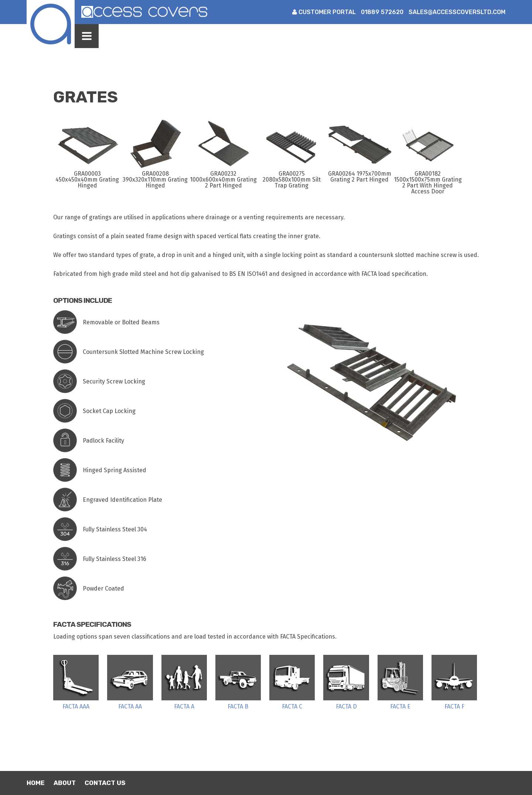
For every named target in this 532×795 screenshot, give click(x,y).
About (65, 783)
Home (36, 783)
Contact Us (105, 783)
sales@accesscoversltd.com (457, 12)
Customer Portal (324, 12)
